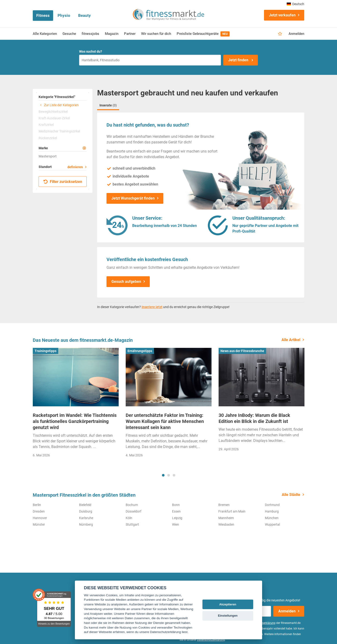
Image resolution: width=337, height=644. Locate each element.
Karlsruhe (86, 518)
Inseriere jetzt (152, 307)
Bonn (176, 505)
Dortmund (272, 505)
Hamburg (272, 511)
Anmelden (296, 34)
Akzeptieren (228, 604)
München (272, 518)
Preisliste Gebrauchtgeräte (203, 34)
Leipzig (177, 518)
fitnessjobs (90, 34)
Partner (130, 34)
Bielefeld (85, 505)
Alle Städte (291, 495)
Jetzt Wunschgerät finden (133, 198)
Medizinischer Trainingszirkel (59, 131)
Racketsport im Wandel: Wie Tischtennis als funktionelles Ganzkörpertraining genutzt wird (75, 421)
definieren (75, 167)
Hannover (40, 518)
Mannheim (226, 518)
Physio (64, 15)
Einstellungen (228, 616)
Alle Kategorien (45, 34)
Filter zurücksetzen (63, 182)
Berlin (37, 505)
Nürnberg (86, 524)
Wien (176, 524)
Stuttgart (132, 524)
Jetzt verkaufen (282, 15)
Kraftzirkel (46, 125)
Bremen (224, 505)
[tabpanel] (76, 404)
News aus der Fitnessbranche (242, 351)
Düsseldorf (134, 511)
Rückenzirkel (48, 138)
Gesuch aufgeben (126, 282)
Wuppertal (272, 524)
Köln (129, 518)
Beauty (84, 15)
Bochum (132, 505)
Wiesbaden (226, 524)
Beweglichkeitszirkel (53, 112)
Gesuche (69, 34)
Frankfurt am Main (232, 511)
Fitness (43, 15)
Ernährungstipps (140, 351)
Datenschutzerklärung (211, 640)
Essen (176, 511)
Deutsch (295, 4)
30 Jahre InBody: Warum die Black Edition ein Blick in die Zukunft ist (254, 418)
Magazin (112, 34)
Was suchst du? (91, 51)
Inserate (108, 105)
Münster (39, 524)
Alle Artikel (291, 340)
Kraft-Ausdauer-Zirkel (54, 118)
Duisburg (86, 511)
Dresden (39, 511)
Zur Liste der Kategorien (59, 105)
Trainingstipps (46, 351)
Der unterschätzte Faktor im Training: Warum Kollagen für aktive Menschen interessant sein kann (165, 421)
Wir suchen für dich (156, 34)
